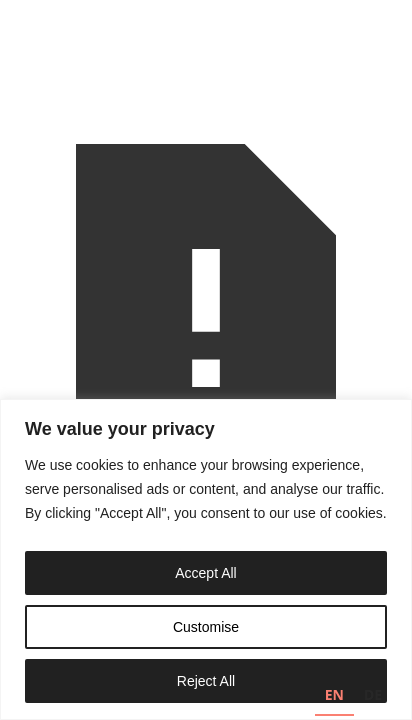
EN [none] (334, 694)
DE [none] (373, 694)
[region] (206, 559)
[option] (373, 697)
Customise (206, 627)
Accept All (205, 573)
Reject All (206, 681)
